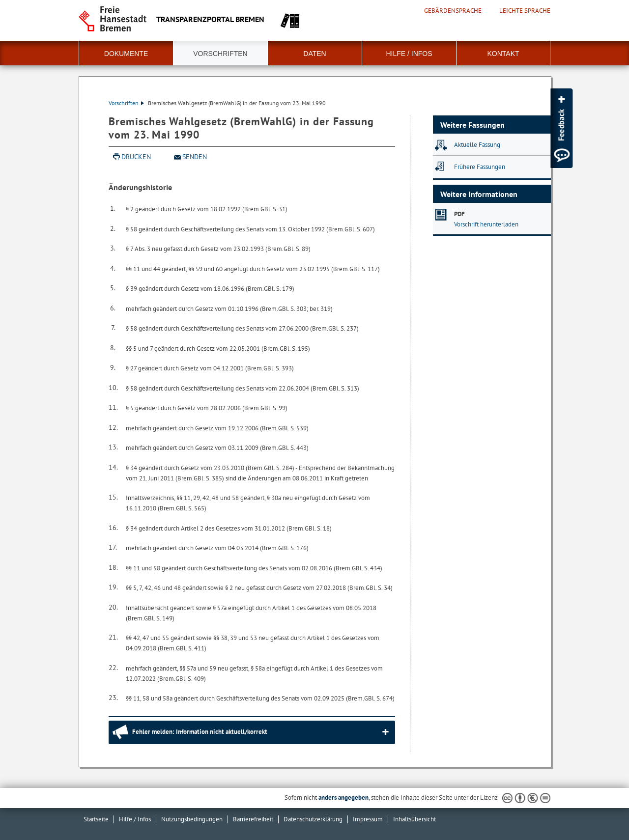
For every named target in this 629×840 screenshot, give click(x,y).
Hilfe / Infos (409, 54)
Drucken (136, 157)
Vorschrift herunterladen (486, 224)
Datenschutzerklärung (313, 819)
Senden (195, 157)
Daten (314, 54)
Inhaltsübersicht (415, 819)
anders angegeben (343, 798)
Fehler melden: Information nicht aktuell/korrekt (200, 732)
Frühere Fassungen (480, 167)
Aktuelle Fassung (477, 145)
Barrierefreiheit (253, 819)
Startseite (96, 819)
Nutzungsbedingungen (192, 819)
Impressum (368, 819)
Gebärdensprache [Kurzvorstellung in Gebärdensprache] (453, 11)
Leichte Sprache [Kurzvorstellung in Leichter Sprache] (525, 11)
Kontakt (503, 54)
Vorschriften (220, 54)
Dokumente (126, 54)
